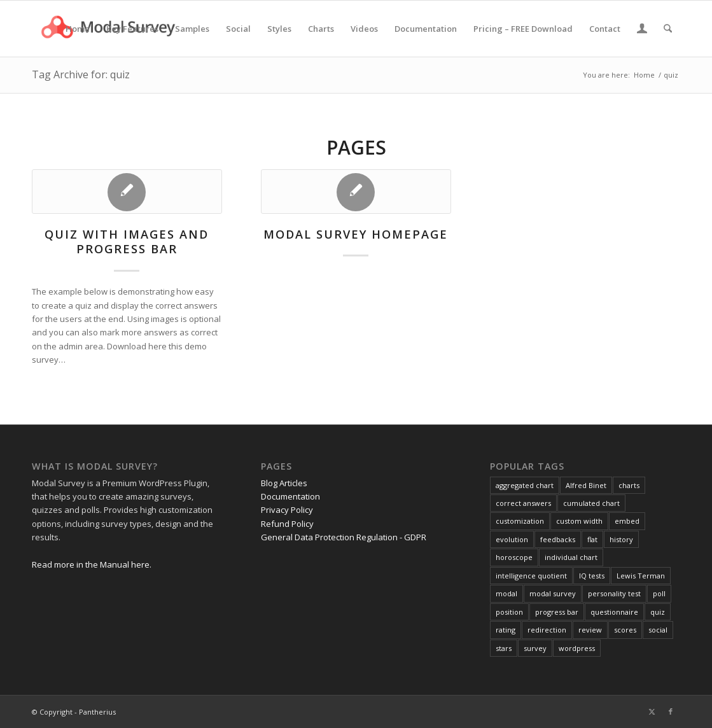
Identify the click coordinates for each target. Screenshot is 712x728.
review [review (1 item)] (590, 630)
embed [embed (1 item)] (627, 521)
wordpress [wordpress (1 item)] (577, 648)
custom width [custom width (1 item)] (579, 521)
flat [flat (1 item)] (592, 539)
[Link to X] (652, 711)
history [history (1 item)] (621, 539)
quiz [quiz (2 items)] (658, 612)
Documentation (290, 496)
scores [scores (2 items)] (625, 630)
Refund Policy (287, 524)
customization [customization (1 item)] (520, 521)
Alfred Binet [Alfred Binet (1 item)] (586, 485)
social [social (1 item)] (658, 630)
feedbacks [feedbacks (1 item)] (558, 539)
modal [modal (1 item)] (506, 593)
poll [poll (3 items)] (659, 593)
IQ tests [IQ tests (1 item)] (592, 576)
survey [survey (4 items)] (535, 648)
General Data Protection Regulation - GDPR (344, 537)
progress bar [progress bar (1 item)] (557, 612)
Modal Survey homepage (356, 234)
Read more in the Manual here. (92, 564)
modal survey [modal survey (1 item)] (553, 593)
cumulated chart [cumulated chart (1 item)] (591, 503)
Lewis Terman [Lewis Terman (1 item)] (641, 576)
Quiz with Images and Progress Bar (127, 242)
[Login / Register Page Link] (642, 30)
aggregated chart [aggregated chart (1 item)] (525, 485)
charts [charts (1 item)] (629, 485)
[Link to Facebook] (671, 711)
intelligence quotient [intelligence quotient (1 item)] (531, 576)
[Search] (668, 29)
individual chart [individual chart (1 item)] (571, 557)
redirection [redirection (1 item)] (547, 630)
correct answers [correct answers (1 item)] (523, 503)
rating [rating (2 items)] (506, 630)
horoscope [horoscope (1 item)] (514, 557)
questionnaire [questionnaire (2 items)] (614, 612)
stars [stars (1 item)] (504, 648)
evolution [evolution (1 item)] (512, 539)
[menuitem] (78, 29)
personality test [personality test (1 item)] (614, 593)
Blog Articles (284, 483)
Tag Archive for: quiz (81, 74)
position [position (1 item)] (509, 612)
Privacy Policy (287, 510)
